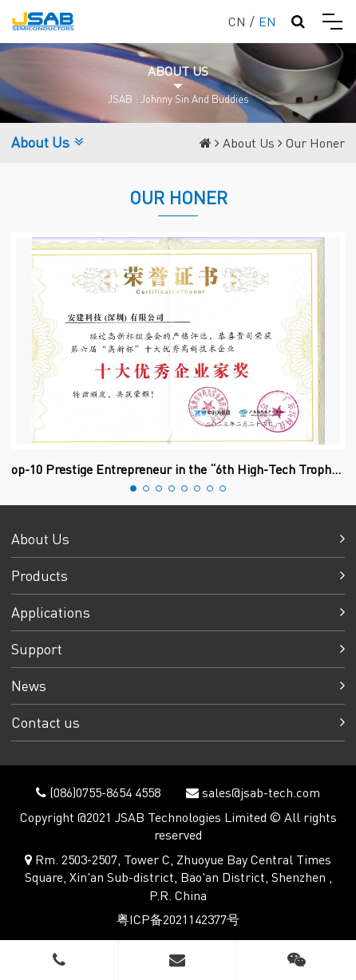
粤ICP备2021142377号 (178, 919)
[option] (178, 354)
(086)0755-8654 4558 (103, 792)
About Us (249, 142)
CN (237, 21)
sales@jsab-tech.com (259, 792)
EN (267, 21)
